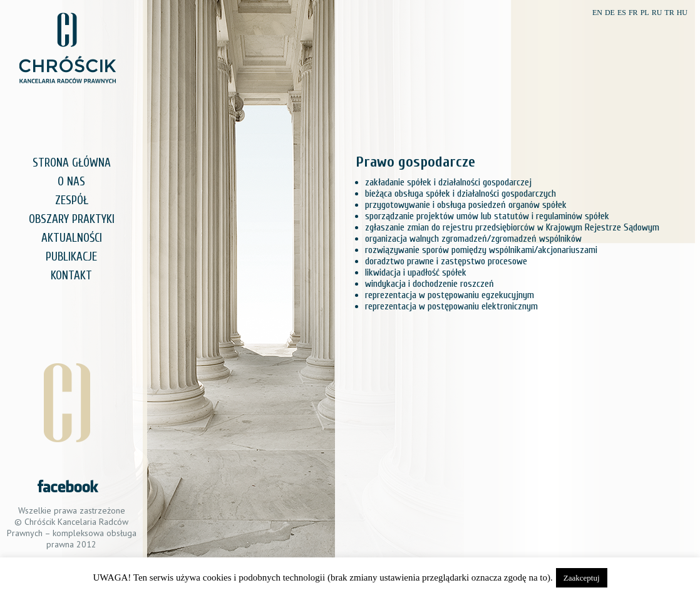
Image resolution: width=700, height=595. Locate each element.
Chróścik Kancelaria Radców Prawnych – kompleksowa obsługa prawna (67, 48)
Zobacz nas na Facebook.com (68, 486)
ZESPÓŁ (72, 200)
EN (597, 13)
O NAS (71, 182)
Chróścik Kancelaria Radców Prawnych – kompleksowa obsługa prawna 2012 (72, 533)
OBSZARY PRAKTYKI (72, 219)
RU (657, 13)
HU (682, 13)
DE (610, 13)
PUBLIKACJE (71, 257)
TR (669, 13)
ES (622, 13)
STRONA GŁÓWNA (72, 163)
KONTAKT (71, 276)
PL (645, 13)
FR (633, 13)
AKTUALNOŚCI (72, 238)
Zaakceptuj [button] (582, 578)
